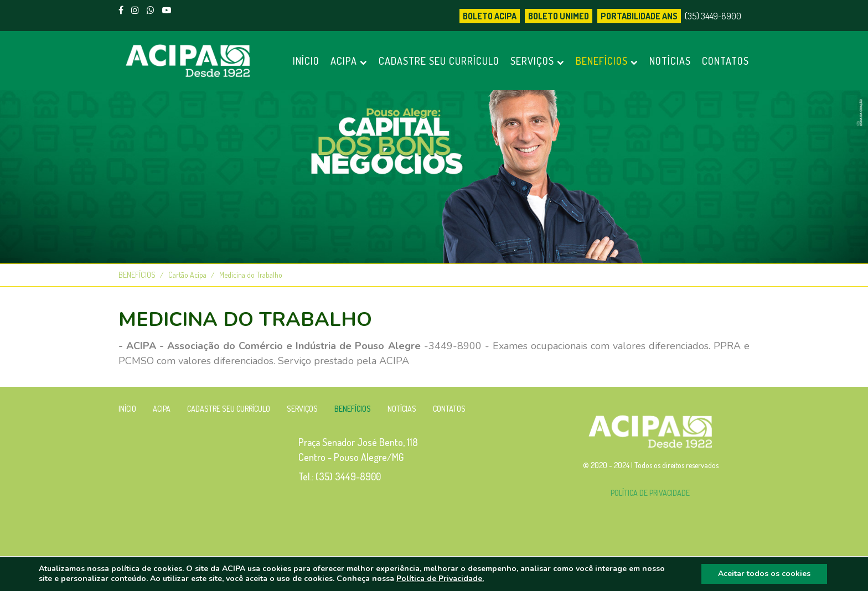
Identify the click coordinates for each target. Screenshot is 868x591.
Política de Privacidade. (440, 579)
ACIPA (349, 61)
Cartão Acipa (187, 275)
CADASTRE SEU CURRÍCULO (439, 61)
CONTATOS (725, 61)
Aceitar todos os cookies (764, 574)
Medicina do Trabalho (251, 275)
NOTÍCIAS (670, 61)
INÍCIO (306, 61)
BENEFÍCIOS (607, 61)
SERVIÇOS (538, 61)
